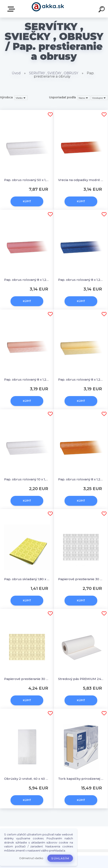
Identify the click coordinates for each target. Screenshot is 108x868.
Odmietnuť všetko (31, 858)
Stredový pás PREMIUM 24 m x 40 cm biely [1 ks (81, 679)
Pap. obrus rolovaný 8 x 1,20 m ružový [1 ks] (27, 280)
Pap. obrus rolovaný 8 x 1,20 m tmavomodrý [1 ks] (81, 280)
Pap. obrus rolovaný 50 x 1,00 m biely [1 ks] (27, 180)
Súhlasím (60, 858)
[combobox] (84, 98)
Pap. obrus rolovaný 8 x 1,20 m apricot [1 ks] (27, 379)
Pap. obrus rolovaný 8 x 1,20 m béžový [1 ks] (81, 379)
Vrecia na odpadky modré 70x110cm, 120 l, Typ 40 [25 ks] (81, 180)
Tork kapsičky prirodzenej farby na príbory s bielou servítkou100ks (81, 779)
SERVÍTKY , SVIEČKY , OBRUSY (54, 73)
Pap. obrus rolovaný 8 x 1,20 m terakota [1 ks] (81, 479)
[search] (102, 10)
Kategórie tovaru (12, 9)
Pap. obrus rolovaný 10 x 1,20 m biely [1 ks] (27, 479)
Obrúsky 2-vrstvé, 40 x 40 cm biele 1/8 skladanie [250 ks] (27, 779)
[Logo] (48, 9)
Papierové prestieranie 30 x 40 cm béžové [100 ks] (27, 679)
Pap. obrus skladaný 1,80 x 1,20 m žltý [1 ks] (27, 579)
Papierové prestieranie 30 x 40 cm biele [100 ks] (81, 579)
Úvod (16, 73)
